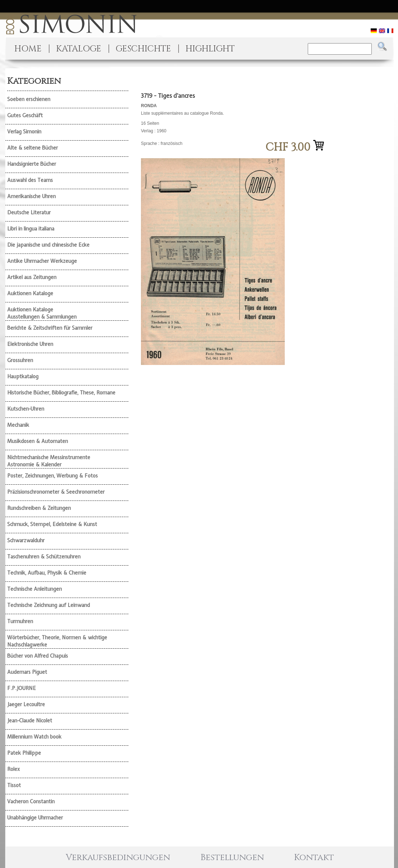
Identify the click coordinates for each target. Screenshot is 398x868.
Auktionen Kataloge (30, 293)
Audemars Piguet (27, 672)
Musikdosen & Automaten (38, 441)
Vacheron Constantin (31, 801)
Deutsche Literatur (29, 213)
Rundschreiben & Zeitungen (39, 508)
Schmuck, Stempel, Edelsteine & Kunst (52, 524)
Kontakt (314, 858)
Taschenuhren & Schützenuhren (44, 557)
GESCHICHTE (143, 49)
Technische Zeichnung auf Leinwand (49, 605)
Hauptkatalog (23, 376)
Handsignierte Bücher (32, 164)
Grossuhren (20, 360)
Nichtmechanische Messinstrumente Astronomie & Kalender (49, 461)
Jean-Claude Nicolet (30, 721)
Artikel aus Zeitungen (32, 277)
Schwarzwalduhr (26, 540)
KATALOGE (79, 49)
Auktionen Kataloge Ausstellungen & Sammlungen (42, 313)
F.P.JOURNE (22, 688)
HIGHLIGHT (210, 49)
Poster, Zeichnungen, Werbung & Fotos (52, 476)
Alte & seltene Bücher (33, 148)
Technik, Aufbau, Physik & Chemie (47, 573)
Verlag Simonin (24, 132)
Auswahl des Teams (30, 180)
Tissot (14, 785)
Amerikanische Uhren (31, 196)
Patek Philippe (24, 753)
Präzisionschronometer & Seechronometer (56, 492)
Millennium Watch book (34, 737)
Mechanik (18, 425)
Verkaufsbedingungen (118, 858)
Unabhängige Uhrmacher (35, 818)
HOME (28, 49)
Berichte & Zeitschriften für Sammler (50, 328)
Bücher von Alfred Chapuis (38, 656)
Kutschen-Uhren (26, 409)
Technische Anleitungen (35, 589)
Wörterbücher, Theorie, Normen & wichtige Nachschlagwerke (57, 641)
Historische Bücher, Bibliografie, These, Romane (61, 393)
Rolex (13, 769)
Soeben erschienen (29, 99)
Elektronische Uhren (30, 344)
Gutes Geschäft (25, 115)
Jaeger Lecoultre (26, 704)
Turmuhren (20, 621)
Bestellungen (232, 858)
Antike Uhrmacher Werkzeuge (42, 261)
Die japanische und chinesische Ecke (48, 245)
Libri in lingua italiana (31, 229)
